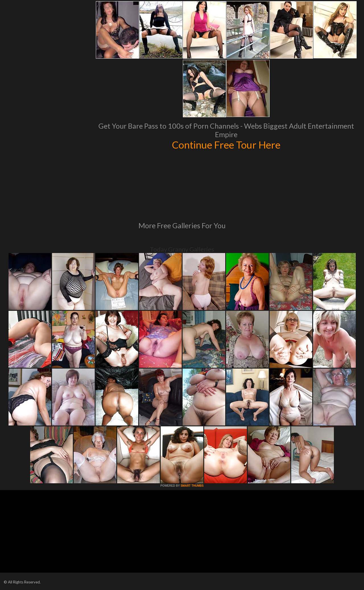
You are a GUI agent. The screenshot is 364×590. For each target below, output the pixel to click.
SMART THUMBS (192, 486)
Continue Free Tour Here (226, 145)
